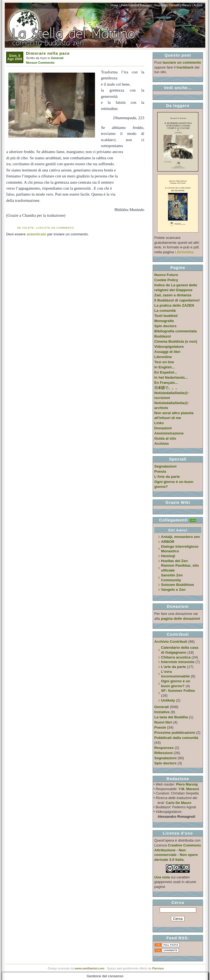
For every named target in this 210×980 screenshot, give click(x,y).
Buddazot (163, 336)
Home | (115, 5)
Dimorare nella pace (48, 53)
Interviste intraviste (178, 662)
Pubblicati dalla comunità (176, 738)
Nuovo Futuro (166, 275)
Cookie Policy (166, 280)
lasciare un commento (182, 62)
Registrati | (161, 5)
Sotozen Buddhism (178, 585)
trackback (185, 67)
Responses (164, 748)
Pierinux (158, 968)
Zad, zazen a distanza (173, 295)
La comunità (165, 311)
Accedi (198, 5)
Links (159, 423)
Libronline (163, 357)
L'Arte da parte (167, 477)
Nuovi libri (163, 722)
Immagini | (147, 5)
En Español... (166, 372)
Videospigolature (169, 347)
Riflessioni (163, 753)
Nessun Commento (40, 63)
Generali (57, 58)
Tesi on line (164, 362)
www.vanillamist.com (90, 968)
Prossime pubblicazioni (175, 733)
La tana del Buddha (171, 717)
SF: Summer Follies (178, 691)
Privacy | (187, 5)
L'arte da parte (173, 667)
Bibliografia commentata (175, 331)
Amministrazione (169, 433)
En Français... (166, 383)
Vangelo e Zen (173, 590)
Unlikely (168, 700)
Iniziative (162, 712)
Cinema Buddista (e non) (176, 341)
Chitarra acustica (176, 657)
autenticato (37, 234)
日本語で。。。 (167, 388)
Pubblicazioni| (130, 5)
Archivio (162, 444)
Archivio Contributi (171, 642)
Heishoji (168, 556)
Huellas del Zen (174, 561)
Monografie (164, 321)
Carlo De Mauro (179, 803)
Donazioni (163, 428)
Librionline (184, 252)
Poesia (160, 471)
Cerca (178, 902)
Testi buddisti (166, 316)
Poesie (160, 727)
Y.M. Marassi (189, 789)
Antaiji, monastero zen (181, 537)
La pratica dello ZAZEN (174, 305)
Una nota (162, 877)
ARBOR (168, 542)
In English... (165, 367)
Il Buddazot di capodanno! (177, 300)
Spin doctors (165, 326)
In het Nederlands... (171, 377)
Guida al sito (165, 438)
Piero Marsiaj (187, 784)
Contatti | (175, 5)
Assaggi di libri (167, 352)
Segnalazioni (165, 466)
